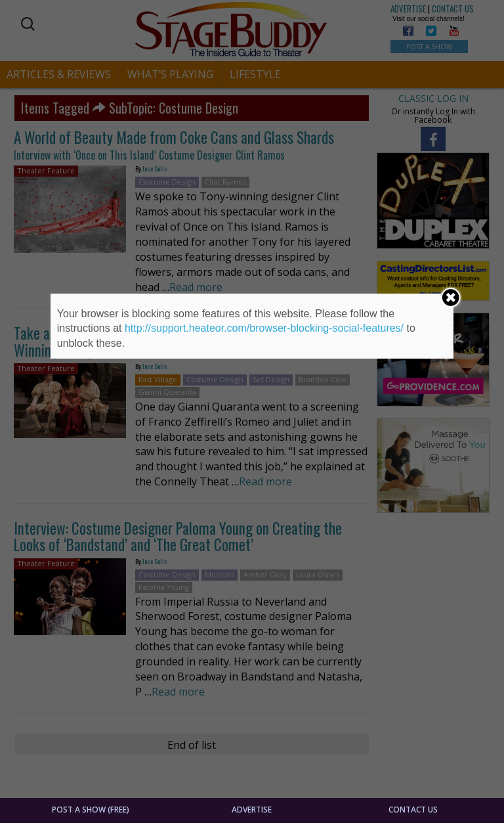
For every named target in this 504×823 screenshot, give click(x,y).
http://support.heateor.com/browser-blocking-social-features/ (264, 328)
